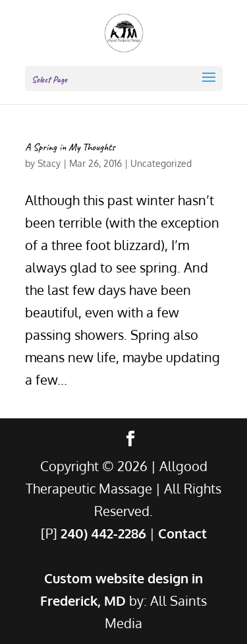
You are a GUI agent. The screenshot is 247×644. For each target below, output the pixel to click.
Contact (182, 533)
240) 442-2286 (103, 533)
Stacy (49, 163)
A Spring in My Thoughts (70, 147)
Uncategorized (161, 163)
